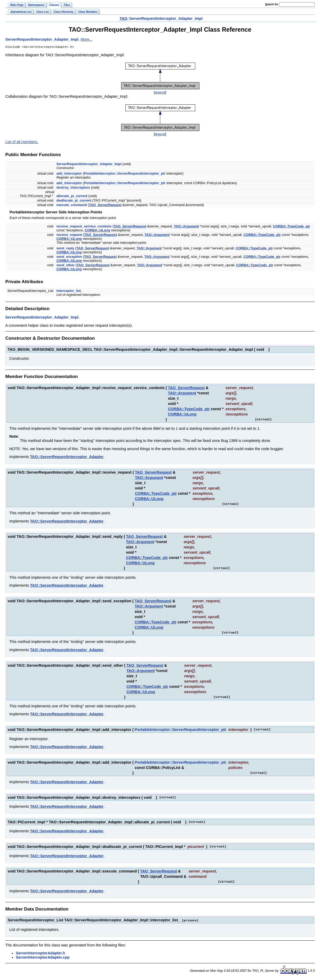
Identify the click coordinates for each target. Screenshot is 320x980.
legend (160, 93)
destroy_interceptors (73, 188)
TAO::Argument (186, 227)
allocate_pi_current (72, 196)
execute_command (72, 205)
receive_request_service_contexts (84, 227)
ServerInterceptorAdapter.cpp (43, 958)
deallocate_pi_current (74, 201)
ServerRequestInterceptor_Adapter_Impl (166, 18)
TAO (123, 18)
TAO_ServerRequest (105, 205)
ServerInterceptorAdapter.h (40, 953)
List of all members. (22, 142)
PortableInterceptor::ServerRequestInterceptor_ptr (125, 174)
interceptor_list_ (70, 291)
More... (87, 39)
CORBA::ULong (98, 231)
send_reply (65, 249)
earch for (272, 4)
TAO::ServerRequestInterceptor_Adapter (67, 457)
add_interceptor (69, 174)
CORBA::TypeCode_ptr (292, 227)
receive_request (69, 235)
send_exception (69, 257)
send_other (65, 266)
